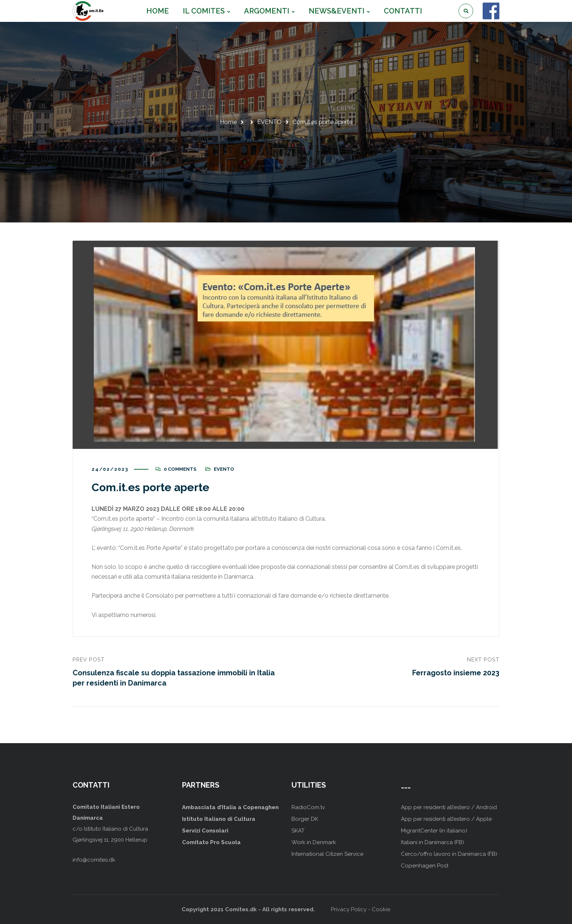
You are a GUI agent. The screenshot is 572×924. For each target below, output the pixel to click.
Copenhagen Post (425, 866)
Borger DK (305, 819)
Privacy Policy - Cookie (361, 909)
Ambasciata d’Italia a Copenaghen (230, 807)
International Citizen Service (327, 854)
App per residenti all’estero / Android (449, 807)
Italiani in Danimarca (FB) (432, 842)
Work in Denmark (314, 842)
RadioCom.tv (308, 807)
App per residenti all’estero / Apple (446, 819)
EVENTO (269, 122)
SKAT (298, 831)
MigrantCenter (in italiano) (434, 831)
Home (228, 122)
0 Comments (180, 469)
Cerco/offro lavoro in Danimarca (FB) (449, 854)
